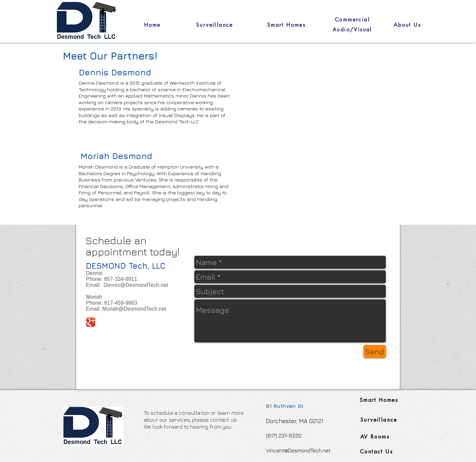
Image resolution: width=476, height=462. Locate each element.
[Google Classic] (91, 322)
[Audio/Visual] (352, 30)
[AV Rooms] (375, 437)
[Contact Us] (376, 452)
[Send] (375, 351)
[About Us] (407, 25)
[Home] (152, 25)
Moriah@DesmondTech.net (134, 309)
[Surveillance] (215, 25)
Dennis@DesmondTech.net (136, 285)
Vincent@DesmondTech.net (298, 450)
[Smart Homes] (286, 25)
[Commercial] (352, 20)
